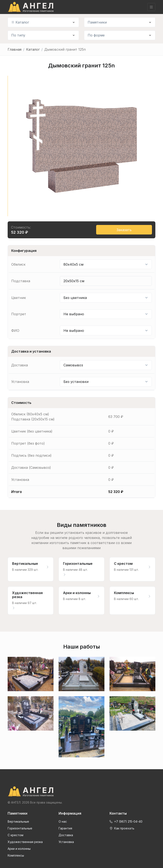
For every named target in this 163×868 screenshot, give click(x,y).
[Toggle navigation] (151, 7)
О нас (63, 821)
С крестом (15, 835)
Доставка (66, 835)
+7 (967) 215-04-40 (126, 821)
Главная (15, 49)
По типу (18, 35)
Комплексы (16, 855)
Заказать (124, 230)
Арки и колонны (19, 849)
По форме (96, 35)
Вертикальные (18, 821)
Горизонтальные (20, 828)
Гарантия (65, 828)
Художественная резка (25, 842)
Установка (66, 842)
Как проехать (122, 828)
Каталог (20, 22)
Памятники (97, 22)
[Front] (81, 791)
